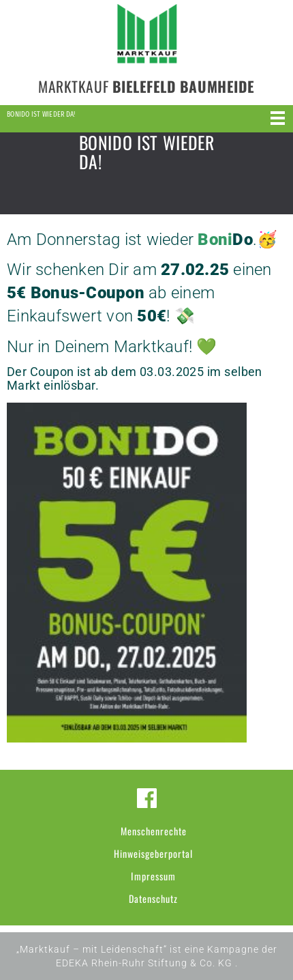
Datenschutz (153, 898)
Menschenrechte (154, 831)
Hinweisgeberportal (153, 853)
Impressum (153, 876)
